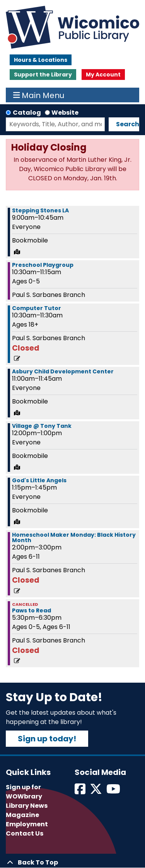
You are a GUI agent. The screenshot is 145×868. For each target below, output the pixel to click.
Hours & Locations (41, 60)
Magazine (22, 815)
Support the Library (43, 75)
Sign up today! (47, 739)
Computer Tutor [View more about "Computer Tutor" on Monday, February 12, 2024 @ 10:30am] (37, 308)
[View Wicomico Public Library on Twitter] (96, 791)
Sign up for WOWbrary (24, 792)
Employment (27, 824)
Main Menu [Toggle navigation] (39, 95)
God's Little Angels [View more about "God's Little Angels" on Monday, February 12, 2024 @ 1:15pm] (39, 480)
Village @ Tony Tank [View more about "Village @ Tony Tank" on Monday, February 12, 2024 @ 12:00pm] (42, 426)
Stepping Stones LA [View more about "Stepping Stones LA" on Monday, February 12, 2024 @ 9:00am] (40, 210)
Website (65, 113)
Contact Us (25, 833)
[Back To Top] (72, 863)
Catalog (27, 113)
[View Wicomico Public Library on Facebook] (81, 791)
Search (128, 124)
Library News (27, 806)
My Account (103, 75)
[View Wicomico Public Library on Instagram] (114, 791)
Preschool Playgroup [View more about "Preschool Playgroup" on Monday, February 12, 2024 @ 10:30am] (43, 265)
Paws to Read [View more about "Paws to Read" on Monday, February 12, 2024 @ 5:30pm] (32, 610)
